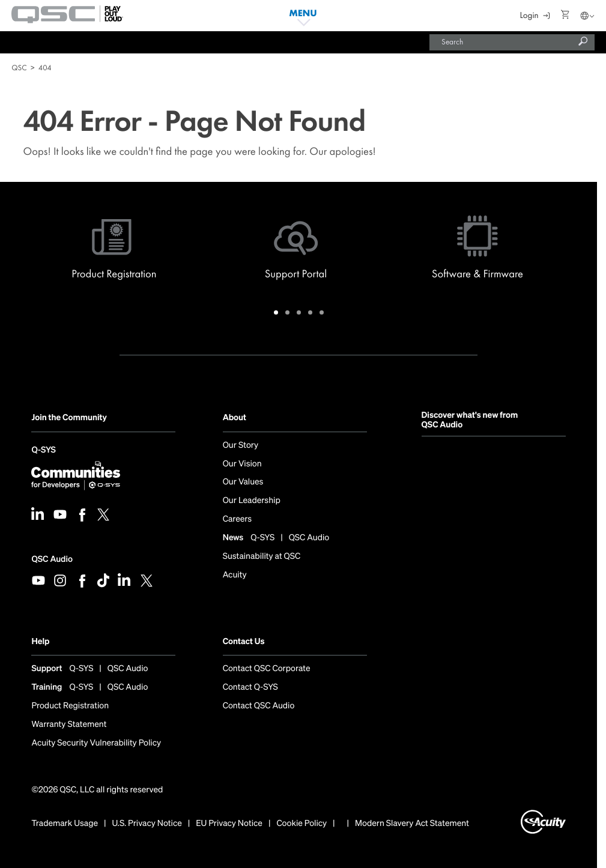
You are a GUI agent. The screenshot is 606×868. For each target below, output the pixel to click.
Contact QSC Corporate (267, 669)
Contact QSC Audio (259, 706)
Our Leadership (252, 501)
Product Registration (70, 706)
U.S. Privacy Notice (147, 824)
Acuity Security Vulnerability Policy (96, 743)
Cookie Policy (301, 824)
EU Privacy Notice (229, 824)
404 (45, 68)
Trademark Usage (65, 824)
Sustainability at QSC (262, 556)
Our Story (241, 445)
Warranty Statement (69, 725)
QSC (19, 68)
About (235, 418)
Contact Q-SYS (250, 687)
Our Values (243, 482)
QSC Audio (52, 559)
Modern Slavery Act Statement (412, 824)
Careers (237, 519)
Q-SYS (43, 451)
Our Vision (242, 464)
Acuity (235, 575)
